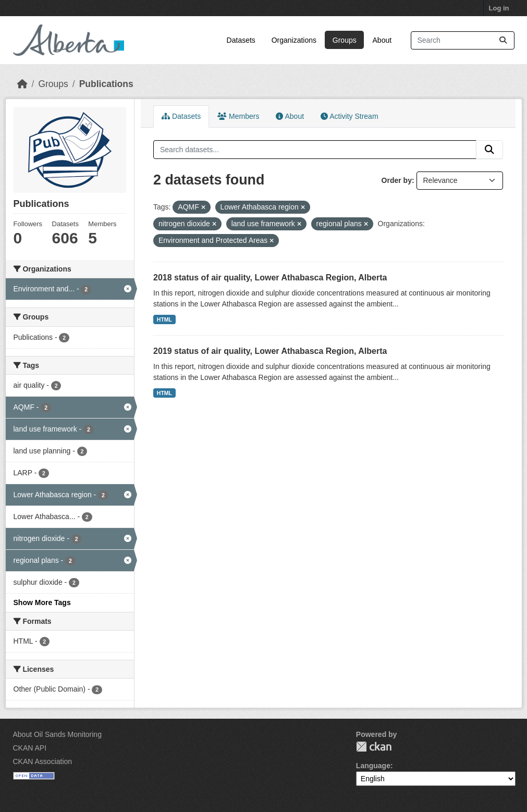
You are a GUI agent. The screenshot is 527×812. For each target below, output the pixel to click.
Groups (345, 40)
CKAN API (30, 748)
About (382, 40)
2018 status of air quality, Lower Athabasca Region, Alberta (270, 278)
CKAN (374, 747)
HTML (164, 319)
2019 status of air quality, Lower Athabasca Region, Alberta (270, 351)
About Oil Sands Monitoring (57, 734)
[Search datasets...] (463, 40)
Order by (397, 180)
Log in (499, 8)
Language (373, 766)
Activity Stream (349, 116)
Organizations (294, 40)
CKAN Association (43, 761)
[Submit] (503, 40)
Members (238, 116)
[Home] (22, 84)
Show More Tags (42, 602)
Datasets (241, 40)
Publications (106, 84)
